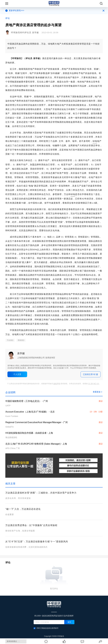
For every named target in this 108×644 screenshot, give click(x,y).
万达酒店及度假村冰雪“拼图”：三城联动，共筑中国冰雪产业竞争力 (41, 493)
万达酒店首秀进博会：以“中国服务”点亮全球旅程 (31, 525)
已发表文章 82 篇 (90, 374)
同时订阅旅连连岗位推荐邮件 (46, 628)
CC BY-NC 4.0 (94, 384)
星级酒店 (21, 340)
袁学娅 (21, 353)
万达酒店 (10, 340)
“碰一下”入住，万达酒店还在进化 (23, 509)
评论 (8, 18)
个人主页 (17, 374)
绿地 (95, 141)
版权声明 (57, 384)
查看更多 (98, 392)
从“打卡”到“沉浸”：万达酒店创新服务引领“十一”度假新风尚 (37, 542)
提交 (69, 622)
